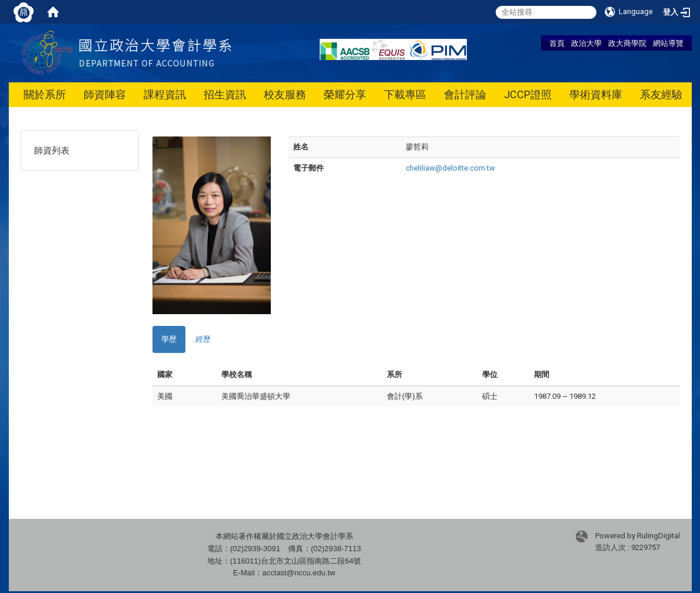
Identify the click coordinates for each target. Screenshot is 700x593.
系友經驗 (661, 94)
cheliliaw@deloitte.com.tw (450, 168)
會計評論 (465, 94)
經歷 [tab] (203, 339)
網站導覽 (668, 43)
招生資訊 (225, 94)
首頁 (557, 43)
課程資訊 (165, 94)
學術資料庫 (596, 94)
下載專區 (405, 94)
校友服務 (285, 94)
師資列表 (52, 151)
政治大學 (586, 43)
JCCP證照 (528, 94)
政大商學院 (627, 43)
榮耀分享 (345, 94)
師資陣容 (105, 94)
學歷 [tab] (169, 339)
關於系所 (45, 94)
